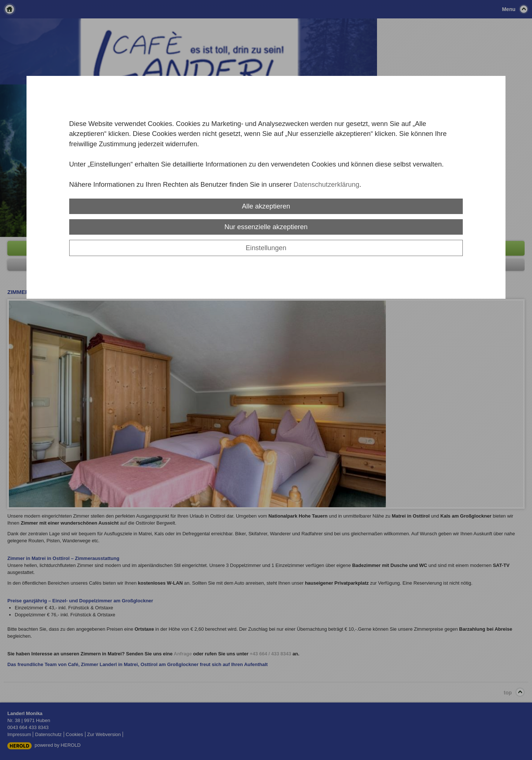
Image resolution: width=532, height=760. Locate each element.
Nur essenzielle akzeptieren (266, 227)
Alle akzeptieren (266, 206)
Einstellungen (266, 248)
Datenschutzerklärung (326, 184)
